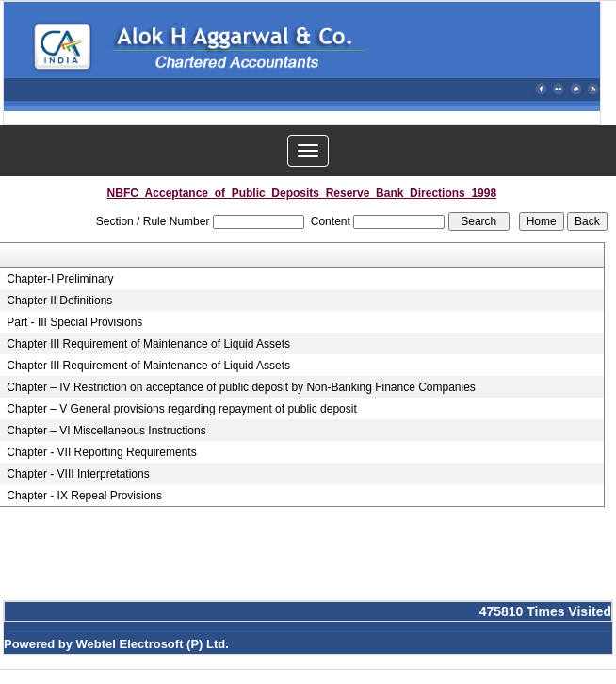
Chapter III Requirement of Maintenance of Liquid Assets (148, 344)
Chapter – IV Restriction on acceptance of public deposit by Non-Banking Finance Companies (241, 387)
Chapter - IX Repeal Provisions (84, 496)
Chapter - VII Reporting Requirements (101, 452)
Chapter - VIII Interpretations (78, 474)
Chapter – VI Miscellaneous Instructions (106, 431)
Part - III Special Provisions (74, 322)
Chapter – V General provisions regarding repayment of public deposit (182, 409)
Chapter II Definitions (59, 301)
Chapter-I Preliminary (60, 279)
